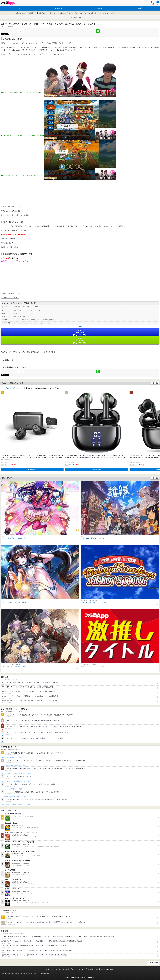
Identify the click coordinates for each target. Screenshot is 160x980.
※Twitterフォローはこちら (10, 298)
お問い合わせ (51, 969)
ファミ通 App (8, 3)
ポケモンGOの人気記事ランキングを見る (13, 789)
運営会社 (66, 969)
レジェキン (5, 363)
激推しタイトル (84, 17)
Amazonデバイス (41, 388)
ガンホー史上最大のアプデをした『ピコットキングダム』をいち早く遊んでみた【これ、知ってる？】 (84, 13)
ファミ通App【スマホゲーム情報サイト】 (26, 13)
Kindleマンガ (28, 388)
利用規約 (59, 969)
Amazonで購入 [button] (32, 470)
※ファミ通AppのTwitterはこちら (12, 211)
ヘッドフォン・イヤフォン (11, 388)
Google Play (80, 341)
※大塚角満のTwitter (8, 239)
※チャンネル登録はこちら (11, 207)
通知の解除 (89, 969)
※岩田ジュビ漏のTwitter (9, 247)
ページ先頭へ (154, 963)
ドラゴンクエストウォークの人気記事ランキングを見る (17, 773)
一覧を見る (155, 383)
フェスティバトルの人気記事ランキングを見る (14, 766)
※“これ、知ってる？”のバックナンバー (15, 230)
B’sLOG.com (109, 969)
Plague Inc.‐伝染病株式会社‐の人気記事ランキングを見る (16, 797)
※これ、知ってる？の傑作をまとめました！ (16, 215)
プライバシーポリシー (77, 969)
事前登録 (74, 17)
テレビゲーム (54, 388)
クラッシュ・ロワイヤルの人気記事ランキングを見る (16, 781)
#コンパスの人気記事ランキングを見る (12, 758)
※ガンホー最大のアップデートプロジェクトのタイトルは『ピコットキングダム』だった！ (33, 54)
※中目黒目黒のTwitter (9, 243)
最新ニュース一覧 (46, 13)
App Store (80, 333)
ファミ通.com (99, 969)
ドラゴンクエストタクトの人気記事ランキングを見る (16, 805)
